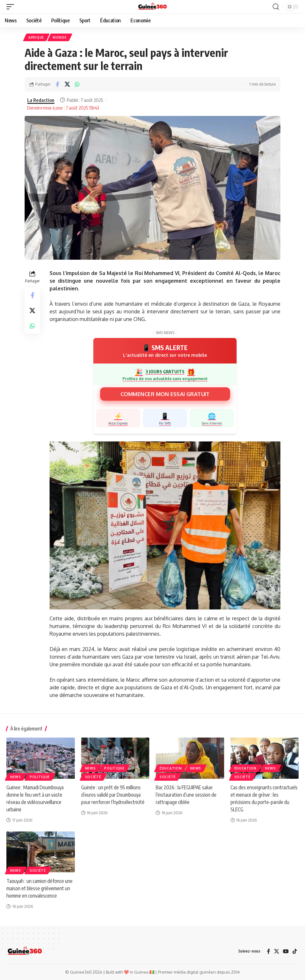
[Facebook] (269, 951)
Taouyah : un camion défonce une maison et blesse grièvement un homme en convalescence (39, 888)
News (16, 777)
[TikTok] (295, 951)
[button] (12, 7)
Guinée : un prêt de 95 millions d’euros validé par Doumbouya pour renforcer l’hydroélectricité (113, 795)
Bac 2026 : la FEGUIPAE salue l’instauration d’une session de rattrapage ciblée (186, 795)
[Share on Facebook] (57, 84)
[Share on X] (67, 84)
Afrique (36, 37)
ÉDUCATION (171, 768)
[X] (277, 951)
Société (93, 777)
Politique (40, 777)
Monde (60, 37)
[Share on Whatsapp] (77, 84)
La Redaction (41, 100)
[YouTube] (286, 951)
